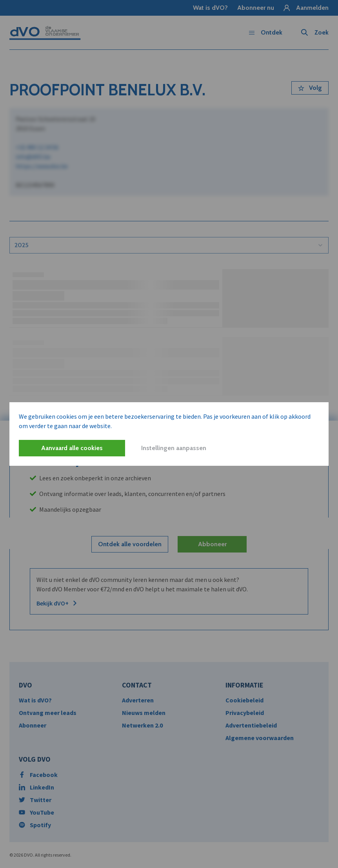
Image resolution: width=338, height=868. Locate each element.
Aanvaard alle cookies (72, 448)
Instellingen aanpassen (174, 448)
